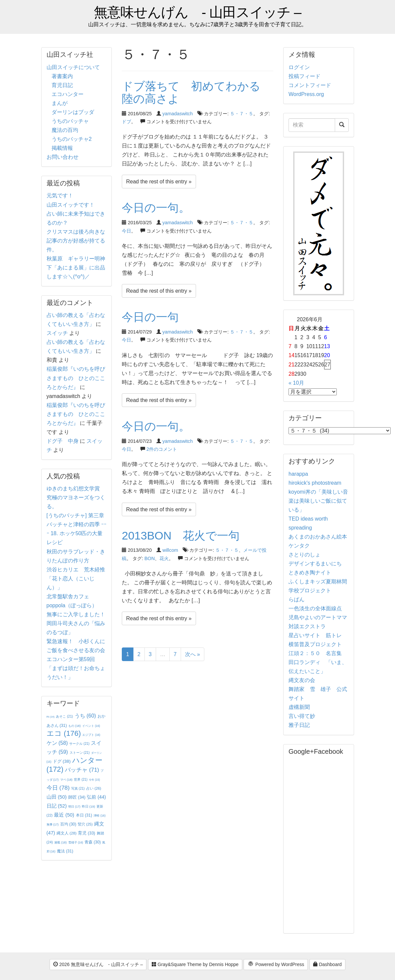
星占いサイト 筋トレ (315, 635)
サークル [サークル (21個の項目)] (79, 744)
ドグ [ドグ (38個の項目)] (62, 761)
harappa (298, 474)
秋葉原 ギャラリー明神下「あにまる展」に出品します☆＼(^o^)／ (76, 268)
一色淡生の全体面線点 (315, 608)
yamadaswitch (178, 114)
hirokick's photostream (315, 483)
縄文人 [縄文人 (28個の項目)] (67, 833)
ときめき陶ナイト (310, 573)
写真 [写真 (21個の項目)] (78, 788)
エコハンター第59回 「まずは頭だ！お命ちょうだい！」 (76, 668)
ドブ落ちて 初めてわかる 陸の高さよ (197, 92)
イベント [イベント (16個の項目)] (91, 726)
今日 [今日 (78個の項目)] (58, 788)
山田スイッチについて (73, 67)
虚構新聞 (299, 707)
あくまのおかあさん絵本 (318, 537)
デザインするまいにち (315, 564)
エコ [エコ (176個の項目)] (64, 733)
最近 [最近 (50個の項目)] (64, 815)
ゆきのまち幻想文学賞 (73, 489)
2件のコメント (162, 449)
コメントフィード (310, 85)
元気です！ (60, 196)
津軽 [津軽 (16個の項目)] (99, 816)
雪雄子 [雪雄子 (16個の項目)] (76, 842)
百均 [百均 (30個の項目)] (68, 824)
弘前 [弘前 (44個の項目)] (96, 797)
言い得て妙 (302, 716)
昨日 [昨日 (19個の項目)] (89, 806)
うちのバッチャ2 (72, 139)
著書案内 (62, 76)
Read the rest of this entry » (159, 182)
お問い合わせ (63, 157)
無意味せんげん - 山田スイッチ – (197, 12)
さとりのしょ (304, 555)
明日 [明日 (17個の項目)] (74, 807)
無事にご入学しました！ (76, 614)
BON (150, 558)
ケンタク (299, 546)
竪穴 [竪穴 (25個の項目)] (85, 824)
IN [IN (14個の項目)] (51, 717)
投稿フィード (304, 76)
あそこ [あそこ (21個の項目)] (64, 716)
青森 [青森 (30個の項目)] (93, 842)
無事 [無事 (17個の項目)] (53, 825)
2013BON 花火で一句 (181, 536)
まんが (60, 103)
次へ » (193, 654)
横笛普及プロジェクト (315, 644)
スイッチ (57, 333)
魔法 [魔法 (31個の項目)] (65, 851)
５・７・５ (242, 114)
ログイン (299, 67)
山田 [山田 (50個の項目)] (57, 797)
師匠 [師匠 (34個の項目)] (77, 797)
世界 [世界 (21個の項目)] (81, 780)
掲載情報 (62, 148)
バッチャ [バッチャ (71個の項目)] (82, 770)
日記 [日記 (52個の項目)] (57, 806)
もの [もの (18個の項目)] (74, 726)
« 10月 (296, 383)
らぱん (296, 599)
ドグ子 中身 (63, 441)
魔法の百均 (65, 130)
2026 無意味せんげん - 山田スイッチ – (98, 964)
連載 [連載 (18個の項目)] (60, 842)
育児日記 (62, 85)
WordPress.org (306, 94)
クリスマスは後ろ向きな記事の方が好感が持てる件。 (76, 241)
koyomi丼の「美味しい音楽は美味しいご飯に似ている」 (318, 501)
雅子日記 (299, 725)
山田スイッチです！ (71, 205)
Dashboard (327, 964)
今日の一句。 (156, 208)
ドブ (126, 122)
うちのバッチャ (70, 121)
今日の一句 (150, 317)
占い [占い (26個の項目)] (94, 788)
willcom (170, 550)
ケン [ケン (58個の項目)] (57, 743)
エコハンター (68, 94)
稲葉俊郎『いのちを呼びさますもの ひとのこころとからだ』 (76, 378)
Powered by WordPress (276, 965)
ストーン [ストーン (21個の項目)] (80, 753)
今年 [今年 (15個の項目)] (94, 780)
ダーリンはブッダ (73, 112)
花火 (164, 558)
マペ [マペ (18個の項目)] (66, 780)
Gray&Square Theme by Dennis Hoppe (195, 964)
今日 (126, 231)
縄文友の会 (302, 680)
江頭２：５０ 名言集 (315, 653)
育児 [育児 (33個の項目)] (87, 833)
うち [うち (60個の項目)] (85, 716)
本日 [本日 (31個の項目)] (84, 815)
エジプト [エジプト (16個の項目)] (91, 735)
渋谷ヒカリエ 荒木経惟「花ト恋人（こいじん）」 (76, 579)
